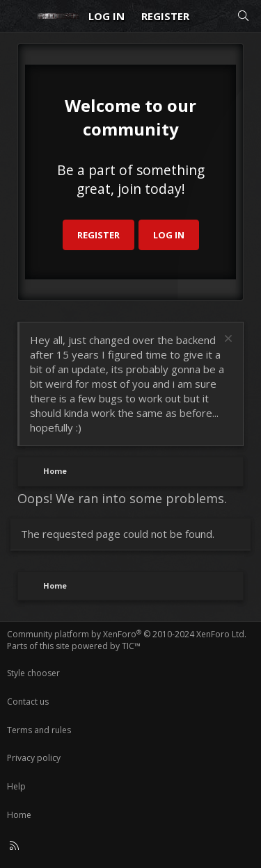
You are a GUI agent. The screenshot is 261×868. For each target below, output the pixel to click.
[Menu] (18, 16)
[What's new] (213, 16)
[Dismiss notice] (227, 340)
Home (19, 815)
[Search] (243, 16)
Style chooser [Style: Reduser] (33, 673)
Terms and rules (39, 730)
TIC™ (131, 646)
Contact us (28, 702)
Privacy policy (34, 758)
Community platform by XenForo (127, 634)
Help (16, 786)
